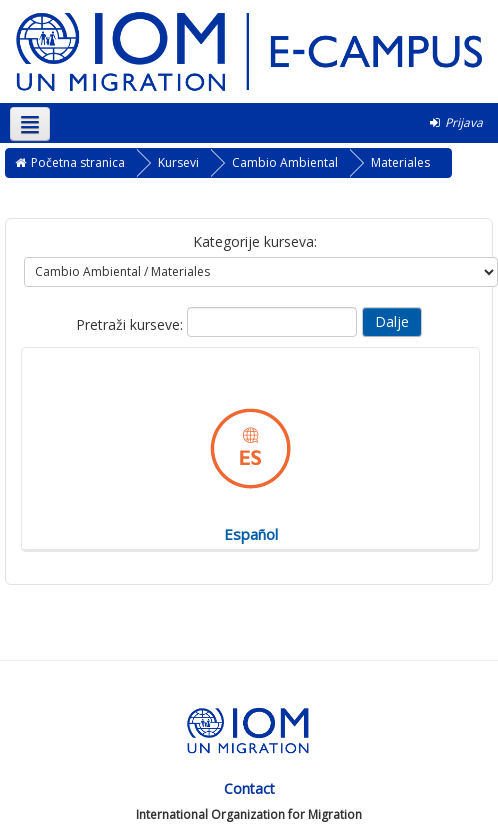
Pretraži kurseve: (131, 324)
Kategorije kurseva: (255, 241)
